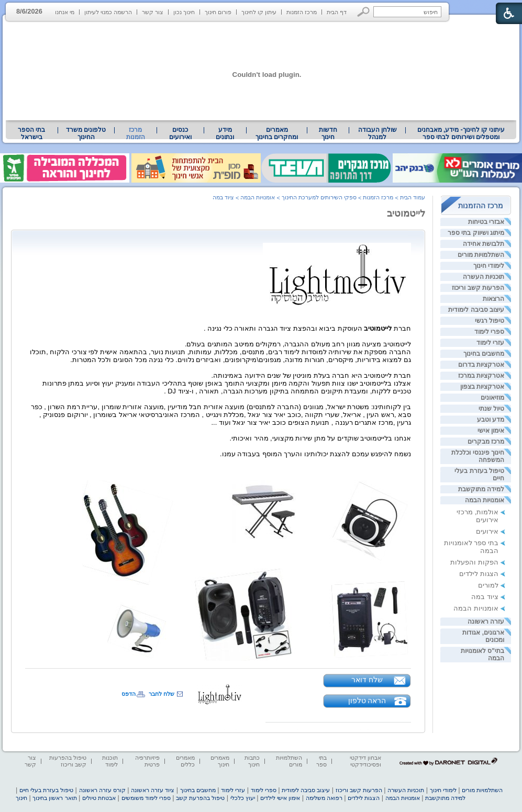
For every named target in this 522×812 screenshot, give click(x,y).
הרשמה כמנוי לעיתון (108, 12)
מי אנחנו (65, 12)
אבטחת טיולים (99, 798)
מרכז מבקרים (486, 442)
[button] (364, 12)
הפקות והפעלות (474, 562)
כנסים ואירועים (180, 133)
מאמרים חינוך (220, 761)
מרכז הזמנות (302, 12)
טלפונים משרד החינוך (86, 133)
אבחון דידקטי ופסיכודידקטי (365, 761)
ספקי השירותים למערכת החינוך (319, 197)
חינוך (21, 798)
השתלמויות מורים (481, 255)
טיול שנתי (491, 409)
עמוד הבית (413, 197)
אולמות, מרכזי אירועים (477, 516)
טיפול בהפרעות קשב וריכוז (68, 761)
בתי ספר (321, 761)
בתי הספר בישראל (31, 133)
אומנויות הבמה (485, 500)
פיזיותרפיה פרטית (147, 761)
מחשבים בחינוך (484, 354)
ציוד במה (485, 597)
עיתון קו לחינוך (259, 12)
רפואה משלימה (324, 798)
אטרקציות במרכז (481, 376)
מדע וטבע (491, 420)
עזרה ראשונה (486, 622)
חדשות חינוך (328, 133)
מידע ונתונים (225, 133)
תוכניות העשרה (484, 277)
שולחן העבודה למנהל (377, 133)
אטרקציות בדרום (481, 365)
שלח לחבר (162, 694)
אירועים (487, 531)
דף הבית (337, 12)
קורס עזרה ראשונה (102, 790)
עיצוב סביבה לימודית (476, 310)
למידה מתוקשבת (481, 489)
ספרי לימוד (489, 332)
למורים (488, 585)
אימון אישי (491, 431)
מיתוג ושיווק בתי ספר (476, 233)
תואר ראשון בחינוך (54, 798)
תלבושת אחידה (484, 244)
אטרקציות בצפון (482, 387)
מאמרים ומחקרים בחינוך (277, 133)
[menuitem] (461, 133)
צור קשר (153, 12)
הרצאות (493, 299)
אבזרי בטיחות (486, 222)
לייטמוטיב (406, 213)
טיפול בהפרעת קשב (200, 798)
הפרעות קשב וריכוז (478, 288)
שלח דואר (367, 680)
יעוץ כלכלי (243, 798)
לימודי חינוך (489, 266)
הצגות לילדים (479, 574)
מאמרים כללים (185, 761)
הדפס (129, 694)
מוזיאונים (492, 398)
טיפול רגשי (490, 321)
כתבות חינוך (252, 761)
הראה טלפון (367, 701)
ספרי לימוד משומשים (146, 798)
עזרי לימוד (490, 343)
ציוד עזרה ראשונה (153, 790)
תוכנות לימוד (110, 761)
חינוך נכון (184, 12)
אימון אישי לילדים (280, 798)
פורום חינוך (218, 12)
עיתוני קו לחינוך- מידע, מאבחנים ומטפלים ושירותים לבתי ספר (461, 133)
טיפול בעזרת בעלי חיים (46, 790)
